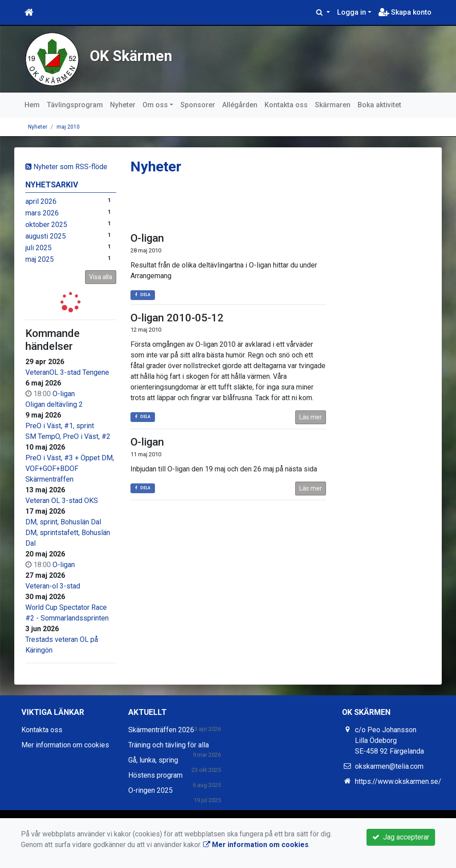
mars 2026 (42, 213)
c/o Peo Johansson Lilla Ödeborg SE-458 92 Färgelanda (389, 740)
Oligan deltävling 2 (54, 404)
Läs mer (311, 417)
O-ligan (64, 394)
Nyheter (123, 105)
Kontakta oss (286, 105)
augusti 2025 (46, 236)
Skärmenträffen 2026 (161, 730)
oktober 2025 (46, 225)
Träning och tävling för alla (169, 745)
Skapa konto (405, 12)
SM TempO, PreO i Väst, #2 (68, 436)
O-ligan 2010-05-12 (177, 318)
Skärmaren (333, 105)
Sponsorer (198, 105)
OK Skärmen (140, 55)
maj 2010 (68, 127)
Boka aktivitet (379, 105)
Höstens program (155, 775)
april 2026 (41, 201)
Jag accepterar (401, 837)
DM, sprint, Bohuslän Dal (63, 522)
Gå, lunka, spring (153, 760)
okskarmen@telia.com (389, 766)
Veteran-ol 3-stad (53, 586)
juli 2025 (39, 248)
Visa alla (101, 277)
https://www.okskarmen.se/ (398, 781)
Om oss (155, 105)
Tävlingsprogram (75, 105)
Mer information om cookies (65, 745)
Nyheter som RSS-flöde (66, 167)
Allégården (240, 105)
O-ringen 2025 (151, 790)
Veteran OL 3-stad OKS (62, 501)
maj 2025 (40, 259)
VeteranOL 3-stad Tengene (67, 372)
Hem (32, 105)
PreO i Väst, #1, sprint (60, 426)
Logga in (352, 12)
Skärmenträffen (49, 479)
